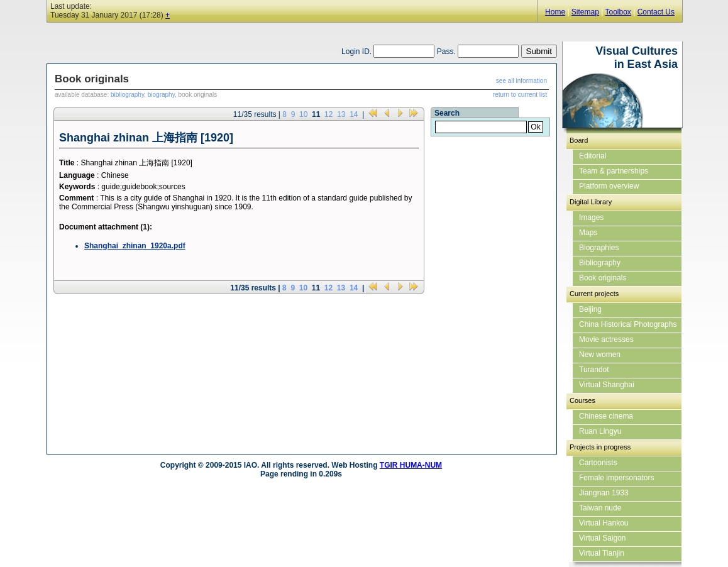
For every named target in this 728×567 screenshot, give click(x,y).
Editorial (593, 156)
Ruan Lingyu (600, 431)
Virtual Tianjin (602, 553)
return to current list (520, 95)
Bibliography (600, 263)
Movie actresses (606, 339)
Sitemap (585, 12)
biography (161, 95)
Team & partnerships (614, 171)
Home (555, 12)
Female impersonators (616, 478)
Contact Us (656, 12)
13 (341, 114)
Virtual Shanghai (607, 385)
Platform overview (609, 186)
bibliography (127, 95)
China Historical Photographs (628, 324)
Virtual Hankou (604, 523)
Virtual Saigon (603, 538)
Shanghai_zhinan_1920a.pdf (135, 246)
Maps (588, 233)
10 (303, 114)
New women (600, 355)
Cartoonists (598, 463)
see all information (521, 81)
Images (591, 217)
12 (328, 114)
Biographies (599, 248)
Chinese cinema (606, 416)
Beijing (590, 309)
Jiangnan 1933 (604, 493)
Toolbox (618, 12)
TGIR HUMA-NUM (411, 465)
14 (354, 114)
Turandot (594, 370)
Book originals (603, 278)
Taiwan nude (600, 508)
